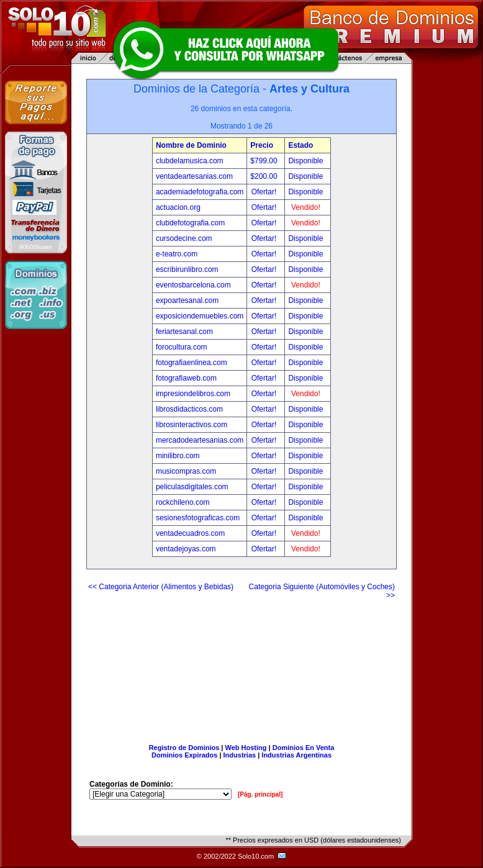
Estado (300, 145)
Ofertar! (265, 192)
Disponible (305, 161)
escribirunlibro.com (187, 269)
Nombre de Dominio (191, 145)
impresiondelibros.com (193, 394)
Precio (262, 145)
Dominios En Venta (304, 748)
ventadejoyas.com (186, 549)
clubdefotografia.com (190, 223)
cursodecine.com (184, 238)
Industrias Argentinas (296, 755)
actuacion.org (178, 207)
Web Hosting (246, 748)
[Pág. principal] (260, 794)
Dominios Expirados (184, 755)
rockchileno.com (183, 502)
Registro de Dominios (184, 748)
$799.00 (265, 161)
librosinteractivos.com (192, 425)
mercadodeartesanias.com (200, 440)
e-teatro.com (177, 254)
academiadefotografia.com (200, 192)
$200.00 (265, 176)
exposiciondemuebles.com (200, 316)
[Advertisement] (242, 667)
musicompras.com (186, 471)
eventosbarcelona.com (193, 285)
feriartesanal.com (184, 332)
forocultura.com (182, 347)
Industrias (240, 755)
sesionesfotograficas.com (198, 518)
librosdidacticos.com (189, 409)
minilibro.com (178, 456)
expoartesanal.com (187, 301)
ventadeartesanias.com (194, 176)
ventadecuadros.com (190, 533)
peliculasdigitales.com (192, 487)
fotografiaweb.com (186, 378)
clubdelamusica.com (190, 161)
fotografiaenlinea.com (192, 363)
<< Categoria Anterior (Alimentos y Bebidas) (161, 587)
